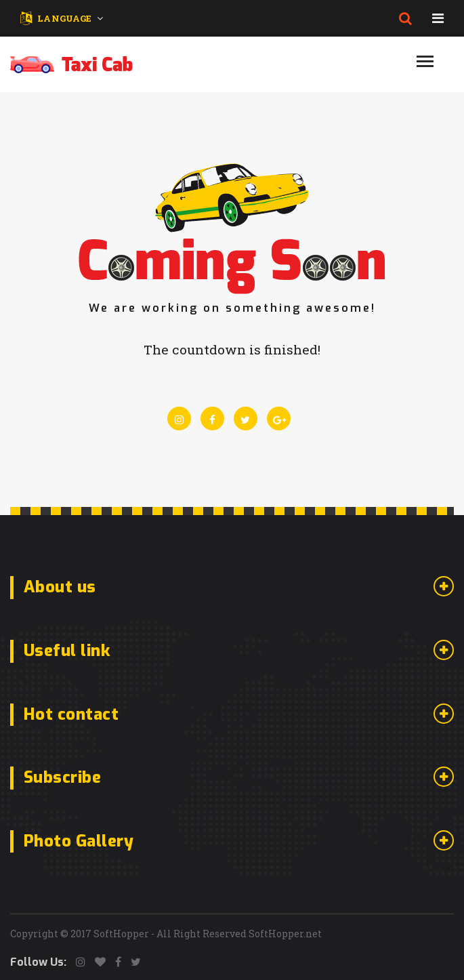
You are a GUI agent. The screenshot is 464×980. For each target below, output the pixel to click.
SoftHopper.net (285, 934)
